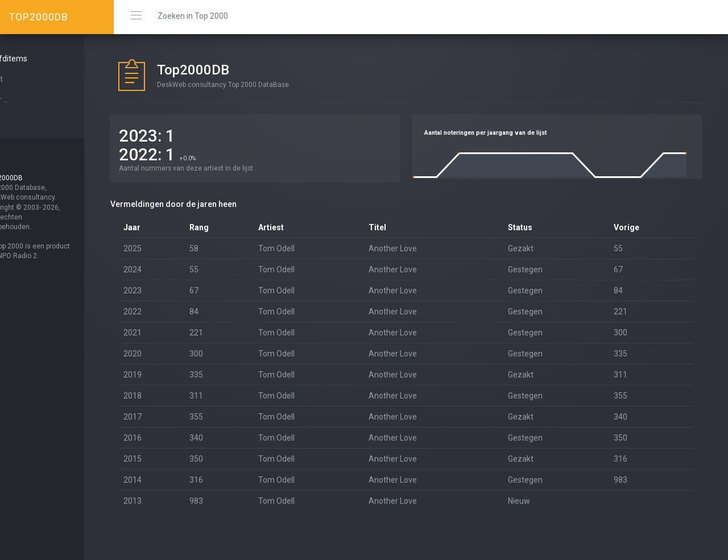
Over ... (26, 99)
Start (23, 79)
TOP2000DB (38, 17)
